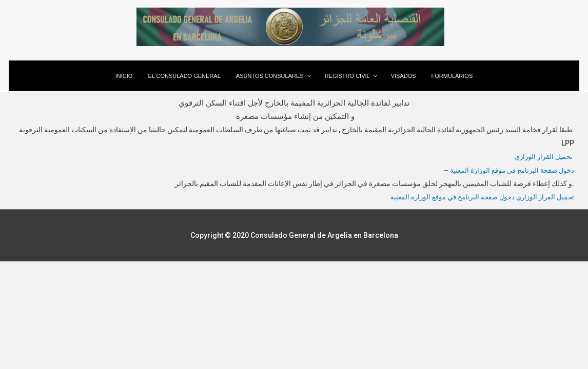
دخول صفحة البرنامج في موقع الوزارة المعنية (445, 196)
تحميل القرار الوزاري (543, 156)
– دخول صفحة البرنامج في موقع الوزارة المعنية (505, 170)
